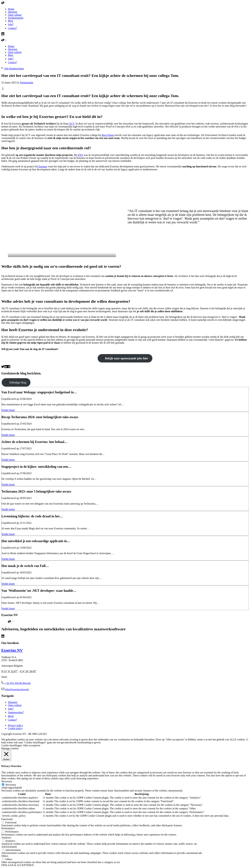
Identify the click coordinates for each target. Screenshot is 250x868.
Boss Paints (108, 135)
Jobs (11, 59)
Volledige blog (16, 382)
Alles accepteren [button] (32, 745)
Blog (10, 55)
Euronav (43, 166)
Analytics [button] (6, 838)
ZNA (81, 155)
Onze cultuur (15, 52)
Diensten (13, 49)
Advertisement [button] (9, 847)
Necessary (11, 785)
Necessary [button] (7, 781)
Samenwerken (16, 712)
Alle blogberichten (13, 69)
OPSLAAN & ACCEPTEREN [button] (17, 865)
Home (11, 46)
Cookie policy (15, 728)
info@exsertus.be (17, 689)
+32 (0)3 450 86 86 (18, 683)
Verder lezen (8, 410)
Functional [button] (7, 819)
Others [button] (5, 856)
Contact (12, 62)
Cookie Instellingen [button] (12, 745)
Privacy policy (16, 725)
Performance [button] (8, 828)
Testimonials (27, 83)
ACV (72, 124)
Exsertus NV (12, 650)
